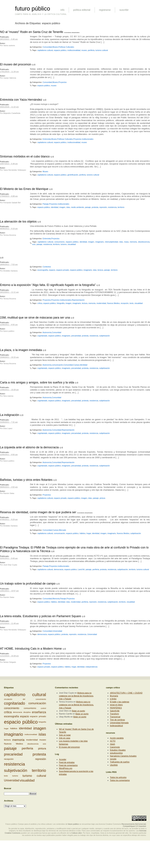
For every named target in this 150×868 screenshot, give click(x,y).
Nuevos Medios (113, 303)
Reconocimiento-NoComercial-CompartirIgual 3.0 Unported (134, 825)
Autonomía (47, 332)
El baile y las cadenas (120, 702)
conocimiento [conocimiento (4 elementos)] (12, 708)
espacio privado (63, 270)
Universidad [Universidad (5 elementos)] (12, 780)
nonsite (113, 759)
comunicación (58, 365)
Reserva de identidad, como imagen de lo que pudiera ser (38, 512)
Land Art (81, 569)
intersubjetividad (112, 242)
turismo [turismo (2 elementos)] (15, 776)
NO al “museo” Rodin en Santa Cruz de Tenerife (32, 32)
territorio (121, 207)
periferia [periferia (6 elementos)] (27, 748)
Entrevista (47, 139)
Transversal (115, 717)
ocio (34, 244)
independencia (91, 667)
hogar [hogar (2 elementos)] (6, 728)
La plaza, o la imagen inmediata (21, 350)
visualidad (72, 244)
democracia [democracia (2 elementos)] (18, 712)
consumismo (60, 242)
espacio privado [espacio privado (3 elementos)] (38, 716)
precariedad (76, 336)
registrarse (105, 10)
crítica (40, 303)
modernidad (101, 303)
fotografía (61, 303)
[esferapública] (116, 726)
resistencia (112, 207)
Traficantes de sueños (120, 762)
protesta (95, 207)
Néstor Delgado (10, 662)
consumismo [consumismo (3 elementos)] (30, 708)
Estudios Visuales (118, 750)
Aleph (112, 744)
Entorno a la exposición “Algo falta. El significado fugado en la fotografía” (48, 285)
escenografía (43, 270)
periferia (91, 50)
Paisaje (46, 204)
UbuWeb (114, 765)
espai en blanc (116, 705)
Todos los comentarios (120, 780)
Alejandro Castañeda (12, 113)
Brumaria (114, 696)
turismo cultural (102, 50)
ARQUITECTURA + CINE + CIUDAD (126, 693)
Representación (78, 300)
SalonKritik (115, 711)
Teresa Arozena (10, 235)
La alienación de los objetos (18, 222)
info (62, 10)
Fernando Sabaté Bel (12, 203)
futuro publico (9, 331)
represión (103, 207)
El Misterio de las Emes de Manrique (24, 189)
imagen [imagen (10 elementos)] (40, 728)
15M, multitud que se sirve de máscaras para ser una (35, 318)
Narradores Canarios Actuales (123, 756)
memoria (133, 242)
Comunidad (47, 47)
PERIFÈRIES (116, 708)
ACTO (113, 741)
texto (132, 303)
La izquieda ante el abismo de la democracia (29, 447)
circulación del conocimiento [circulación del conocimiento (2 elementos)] (25, 699)
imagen (62, 207)
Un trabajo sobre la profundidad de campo (28, 584)
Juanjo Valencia (10, 78)
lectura (100, 270)
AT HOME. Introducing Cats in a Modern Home (31, 649)
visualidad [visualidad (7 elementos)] (27, 780)
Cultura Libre (77, 833)
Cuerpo (76, 365)
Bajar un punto (79, 711)
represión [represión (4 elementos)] (41, 759)
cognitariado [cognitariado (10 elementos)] (15, 703)
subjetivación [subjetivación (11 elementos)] (16, 770)
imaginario (99, 242)
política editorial (82, 10)
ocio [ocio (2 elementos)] (45, 744)
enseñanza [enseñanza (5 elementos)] (39, 712)
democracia (59, 569)
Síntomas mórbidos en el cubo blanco (25, 156)
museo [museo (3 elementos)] (43, 740)
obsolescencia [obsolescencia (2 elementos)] (33, 744)
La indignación (10, 415)
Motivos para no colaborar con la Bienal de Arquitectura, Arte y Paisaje (76, 696)
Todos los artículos (118, 777)
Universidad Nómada (119, 723)
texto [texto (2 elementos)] (6, 776)
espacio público (60, 50)
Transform (114, 714)
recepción (125, 303)
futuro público (33, 9)
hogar (89, 533)
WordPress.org (66, 768)
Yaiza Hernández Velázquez (15, 170)
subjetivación (105, 336)
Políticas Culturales (66, 47)
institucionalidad (74, 50)
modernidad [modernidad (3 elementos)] (32, 740)
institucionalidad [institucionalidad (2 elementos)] (31, 734)
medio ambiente (78, 207)
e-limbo (113, 699)
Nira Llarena (8, 396)
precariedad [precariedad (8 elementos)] (13, 754)
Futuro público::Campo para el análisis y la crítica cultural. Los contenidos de (36, 824)
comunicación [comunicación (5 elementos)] (37, 703)
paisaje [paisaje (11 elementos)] (10, 748)
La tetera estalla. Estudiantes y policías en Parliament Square (40, 616)
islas (68, 207)
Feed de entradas (67, 762)
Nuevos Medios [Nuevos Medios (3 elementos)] (13, 744)
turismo (64, 244)
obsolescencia (144, 242)
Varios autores (9, 45)
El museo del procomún (16, 64)
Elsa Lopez (8, 428)
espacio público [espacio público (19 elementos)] (21, 722)
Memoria (56, 599)
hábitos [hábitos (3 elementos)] (14, 728)
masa (126, 242)
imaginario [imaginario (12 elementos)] (13, 734)
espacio (52, 270)
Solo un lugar (65, 735)
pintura (102, 498)
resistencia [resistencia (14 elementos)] (14, 764)
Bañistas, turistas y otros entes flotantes (26, 480)
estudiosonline (116, 753)
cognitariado (42, 336)
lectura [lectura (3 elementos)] (7, 740)
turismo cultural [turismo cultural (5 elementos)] (34, 776)
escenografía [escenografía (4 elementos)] (11, 716)
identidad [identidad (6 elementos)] (25, 728)
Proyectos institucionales (83, 139)
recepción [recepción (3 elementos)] (9, 759)
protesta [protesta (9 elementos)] (39, 754)
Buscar (8, 788)
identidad (55, 207)
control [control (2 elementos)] (43, 708)
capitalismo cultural (45, 50)
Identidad (83, 365)
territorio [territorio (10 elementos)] (39, 770)
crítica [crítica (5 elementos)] (8, 712)
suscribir (124, 10)
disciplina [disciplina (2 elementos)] (27, 712)
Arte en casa (65, 738)
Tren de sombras (117, 720)
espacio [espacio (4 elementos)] (24, 716)
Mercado (63, 530)
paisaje (88, 207)
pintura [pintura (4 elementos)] (42, 749)
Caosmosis (115, 747)
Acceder (63, 759)
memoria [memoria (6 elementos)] (18, 740)
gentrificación (73, 175)
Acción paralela (117, 738)
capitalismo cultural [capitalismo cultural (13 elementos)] (25, 695)
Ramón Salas (9, 493)
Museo (55, 47)
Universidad (57, 631)
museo (84, 50)
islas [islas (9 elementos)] (42, 734)
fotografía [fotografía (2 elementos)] (42, 722)
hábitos (83, 533)
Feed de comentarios (68, 765)
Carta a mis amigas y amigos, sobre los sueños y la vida (37, 382)
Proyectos (63, 82)
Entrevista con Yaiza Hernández (21, 100)
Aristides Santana (10, 271)
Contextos (47, 267)
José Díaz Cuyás (10, 565)
